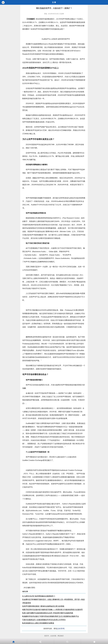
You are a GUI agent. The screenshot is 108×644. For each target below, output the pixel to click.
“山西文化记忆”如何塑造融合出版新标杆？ (39, 596)
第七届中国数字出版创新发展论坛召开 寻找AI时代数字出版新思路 (48, 613)
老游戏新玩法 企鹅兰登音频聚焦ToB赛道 (38, 623)
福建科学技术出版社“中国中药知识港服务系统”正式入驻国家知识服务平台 (51, 616)
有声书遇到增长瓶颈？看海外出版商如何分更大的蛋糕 (43, 606)
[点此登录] (61, 629)
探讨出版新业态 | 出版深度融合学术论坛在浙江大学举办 (44, 620)
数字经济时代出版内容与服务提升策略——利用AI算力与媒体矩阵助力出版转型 (53, 610)
